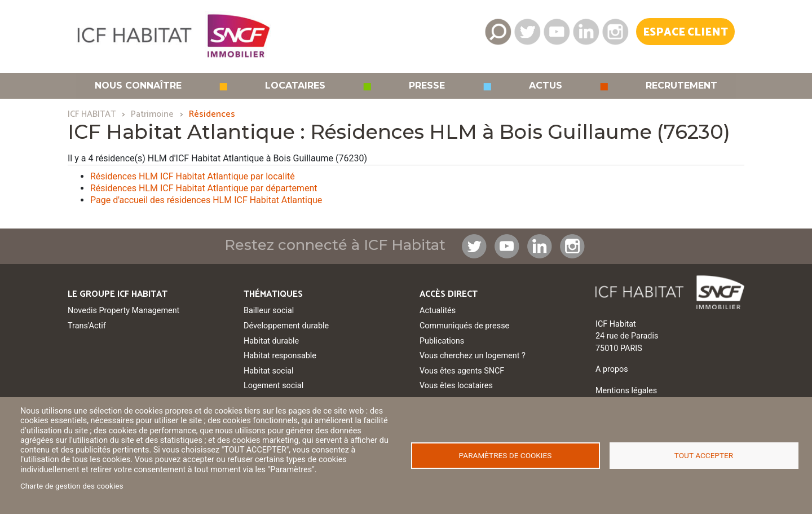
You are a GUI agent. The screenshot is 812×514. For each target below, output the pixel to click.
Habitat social (268, 371)
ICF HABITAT (92, 114)
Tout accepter (704, 455)
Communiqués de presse (464, 326)
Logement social (273, 386)
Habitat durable (271, 341)
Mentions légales (626, 391)
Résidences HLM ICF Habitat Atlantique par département (204, 188)
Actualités (438, 311)
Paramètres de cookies (506, 455)
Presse (427, 86)
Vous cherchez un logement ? (473, 356)
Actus (546, 86)
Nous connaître (138, 86)
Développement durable (286, 326)
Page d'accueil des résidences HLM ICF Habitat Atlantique (206, 200)
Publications (442, 341)
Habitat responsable (280, 356)
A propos (612, 369)
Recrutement (681, 86)
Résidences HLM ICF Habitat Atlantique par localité (193, 176)
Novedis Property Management (123, 311)
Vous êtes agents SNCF (462, 371)
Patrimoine (152, 114)
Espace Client (685, 32)
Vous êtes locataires (456, 386)
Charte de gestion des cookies (72, 486)
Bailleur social (269, 311)
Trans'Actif (87, 326)
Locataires (295, 86)
